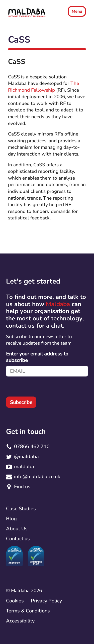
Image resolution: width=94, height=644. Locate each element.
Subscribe (21, 402)
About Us (17, 529)
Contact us (18, 539)
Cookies (15, 601)
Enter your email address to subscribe (37, 357)
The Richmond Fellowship (43, 87)
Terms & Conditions (28, 611)
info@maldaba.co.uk (37, 477)
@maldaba (26, 457)
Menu (77, 12)
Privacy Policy (46, 601)
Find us (22, 487)
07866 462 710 (32, 446)
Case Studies (21, 509)
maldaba (24, 467)
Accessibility (20, 621)
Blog (11, 519)
